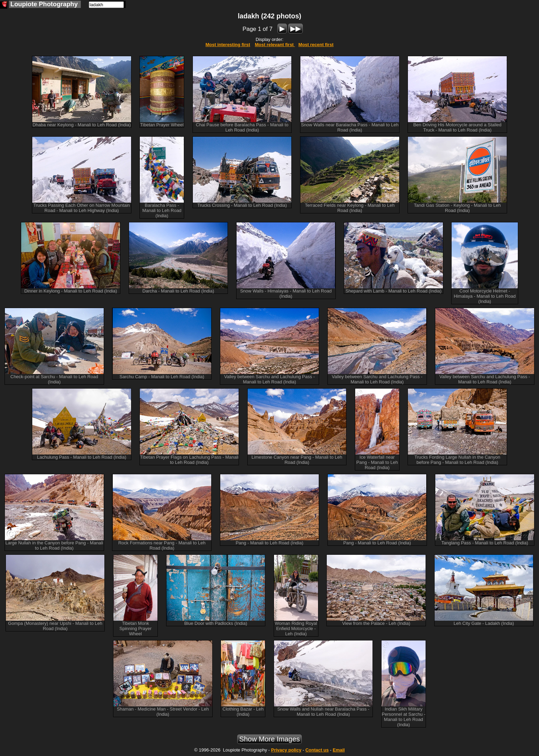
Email (339, 750)
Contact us (317, 750)
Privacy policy (286, 750)
